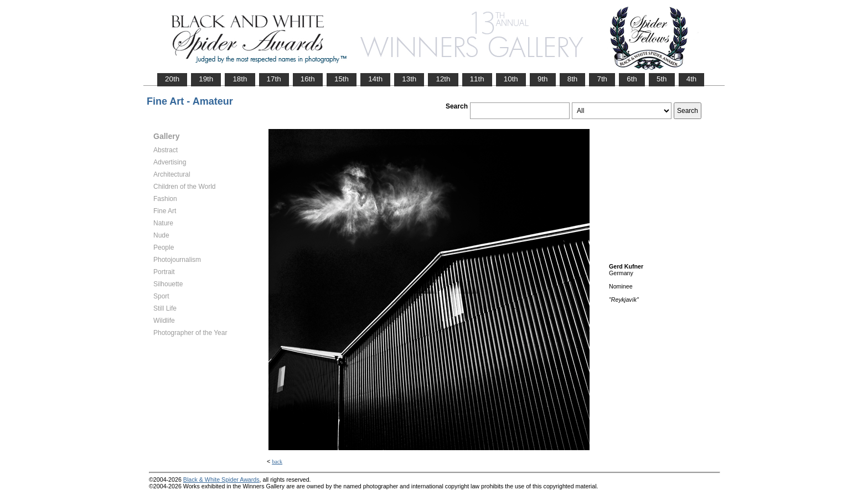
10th (511, 79)
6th (632, 79)
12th (443, 79)
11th (477, 79)
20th (172, 79)
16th (308, 79)
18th (240, 79)
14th (375, 79)
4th (692, 79)
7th (602, 79)
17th (274, 79)
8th (573, 79)
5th (662, 79)
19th (206, 79)
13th (409, 79)
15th (342, 79)
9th (543, 79)
